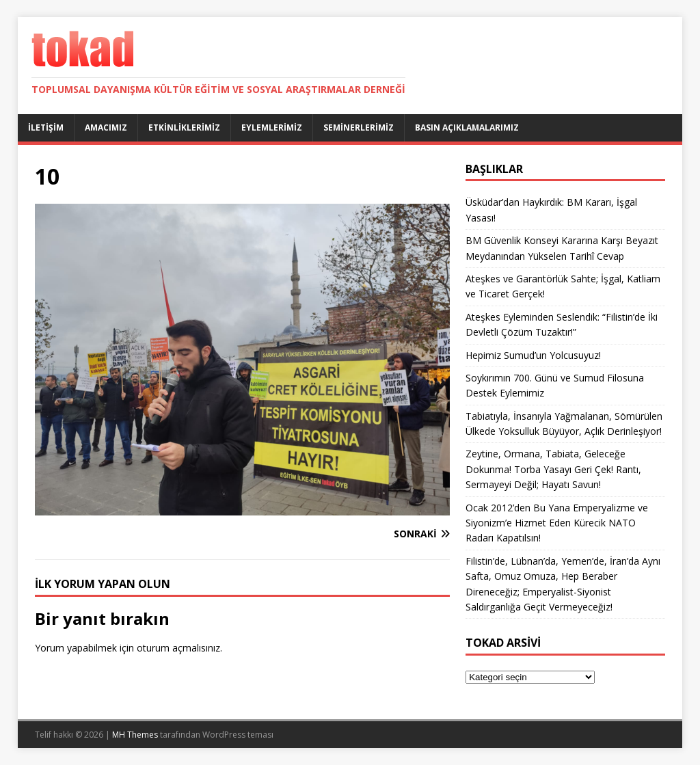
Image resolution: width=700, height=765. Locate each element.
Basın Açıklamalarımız (467, 127)
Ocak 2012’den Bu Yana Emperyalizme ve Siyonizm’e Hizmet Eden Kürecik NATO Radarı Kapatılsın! (557, 523)
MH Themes (135, 735)
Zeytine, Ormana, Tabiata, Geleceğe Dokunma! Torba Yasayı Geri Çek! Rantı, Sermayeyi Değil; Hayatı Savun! (553, 469)
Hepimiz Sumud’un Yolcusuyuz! (533, 355)
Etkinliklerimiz (184, 127)
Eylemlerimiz (272, 127)
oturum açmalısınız (178, 648)
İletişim (46, 127)
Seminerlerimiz (359, 127)
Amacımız (106, 127)
